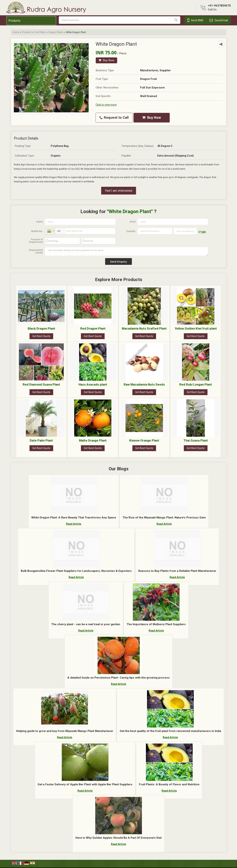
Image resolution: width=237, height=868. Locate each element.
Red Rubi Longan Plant (196, 384)
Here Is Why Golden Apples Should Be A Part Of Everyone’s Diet (118, 838)
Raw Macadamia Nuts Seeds (144, 384)
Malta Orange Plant (93, 440)
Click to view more (106, 105)
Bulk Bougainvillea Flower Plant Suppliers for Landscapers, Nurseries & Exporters (76, 571)
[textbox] (185, 231)
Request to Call (114, 118)
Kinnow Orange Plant (144, 440)
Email (133, 222)
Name (40, 222)
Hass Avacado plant (93, 384)
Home (16, 32)
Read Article (74, 524)
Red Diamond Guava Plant (41, 384)
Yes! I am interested (119, 191)
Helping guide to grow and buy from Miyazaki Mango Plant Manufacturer (65, 731)
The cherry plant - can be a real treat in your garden (86, 624)
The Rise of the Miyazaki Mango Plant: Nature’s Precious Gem (164, 518)
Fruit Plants (40, 32)
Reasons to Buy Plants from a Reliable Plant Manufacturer (177, 571)
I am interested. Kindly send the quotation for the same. (126, 251)
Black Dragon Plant (41, 328)
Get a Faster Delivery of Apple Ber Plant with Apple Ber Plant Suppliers (85, 784)
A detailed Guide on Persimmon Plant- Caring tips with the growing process (118, 678)
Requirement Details (36, 251)
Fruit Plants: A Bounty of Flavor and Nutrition (169, 784)
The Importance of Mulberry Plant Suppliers (156, 624)
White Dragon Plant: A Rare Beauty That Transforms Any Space (74, 518)
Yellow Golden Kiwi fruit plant (196, 328)
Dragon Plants (56, 32)
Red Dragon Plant (93, 328)
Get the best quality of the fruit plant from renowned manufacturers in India (170, 731)
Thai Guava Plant (196, 440)
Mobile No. (37, 231)
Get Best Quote (41, 336)
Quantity (131, 231)
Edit (202, 232)
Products (14, 21)
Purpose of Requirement (36, 241)
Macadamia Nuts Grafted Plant (144, 328)
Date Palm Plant (41, 440)
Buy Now (106, 60)
